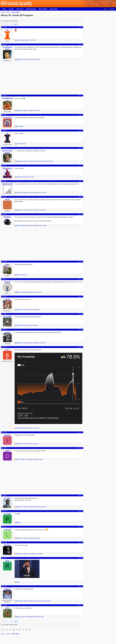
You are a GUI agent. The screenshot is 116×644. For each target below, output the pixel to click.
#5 (80, 130)
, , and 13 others (28, 428)
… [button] (9, 24)
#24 (79, 586)
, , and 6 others (32, 507)
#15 (79, 330)
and (21, 144)
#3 (80, 95)
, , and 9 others (31, 343)
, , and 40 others (28, 325)
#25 (79, 605)
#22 (79, 542)
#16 (79, 347)
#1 (80, 27)
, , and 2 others (27, 40)
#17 (79, 432)
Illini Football (43, 9)
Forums (11, 9)
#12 (79, 279)
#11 (79, 262)
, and (28, 310)
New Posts (20, 9)
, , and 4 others (35, 161)
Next (16, 24)
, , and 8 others (32, 193)
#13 (79, 296)
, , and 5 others (30, 617)
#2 (80, 44)
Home (4, 9)
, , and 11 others (28, 111)
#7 (80, 165)
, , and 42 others (29, 60)
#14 (79, 314)
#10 (79, 214)
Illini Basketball (31, 9)
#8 (80, 181)
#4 (80, 115)
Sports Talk (53, 9)
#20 (79, 511)
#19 (79, 495)
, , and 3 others (26, 177)
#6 (80, 148)
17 (12, 24)
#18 (79, 448)
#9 (80, 197)
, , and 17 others (32, 226)
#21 (79, 527)
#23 (79, 558)
